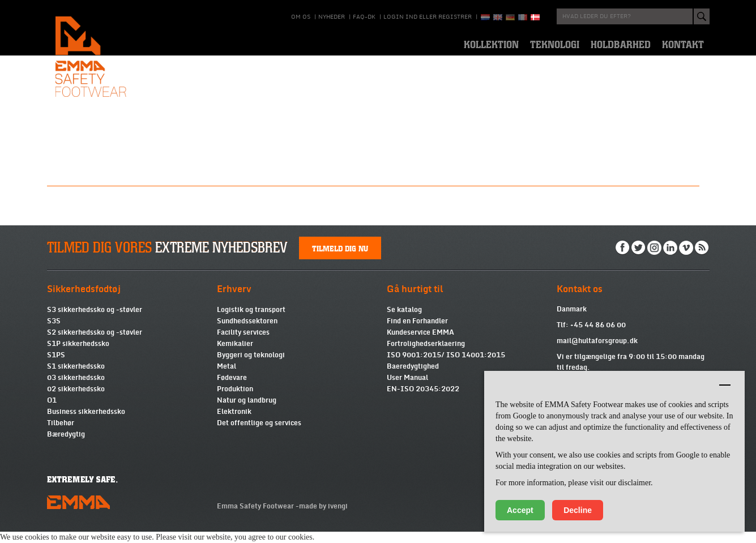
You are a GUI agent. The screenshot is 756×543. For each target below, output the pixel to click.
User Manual (407, 389)
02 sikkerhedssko (76, 400)
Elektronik (234, 423)
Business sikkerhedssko (86, 423)
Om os (301, 17)
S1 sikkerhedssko (76, 378)
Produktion (235, 400)
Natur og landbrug (247, 412)
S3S (54, 332)
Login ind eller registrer (428, 17)
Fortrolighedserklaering (426, 355)
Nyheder (332, 17)
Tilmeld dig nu (340, 259)
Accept (520, 510)
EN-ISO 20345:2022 (423, 400)
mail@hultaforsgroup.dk (597, 352)
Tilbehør (61, 434)
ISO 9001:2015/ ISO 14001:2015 (446, 366)
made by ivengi (323, 518)
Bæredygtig (66, 446)
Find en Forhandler (417, 332)
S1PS (56, 366)
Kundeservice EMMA (420, 344)
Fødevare (232, 389)
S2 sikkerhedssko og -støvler (95, 344)
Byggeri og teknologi (251, 366)
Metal (227, 378)
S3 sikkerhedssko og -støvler (95, 321)
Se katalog (404, 321)
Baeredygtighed (413, 378)
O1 (52, 412)
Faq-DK (364, 17)
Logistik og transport (251, 321)
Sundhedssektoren (247, 332)
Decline (578, 510)
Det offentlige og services (259, 434)
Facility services (243, 344)
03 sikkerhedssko (76, 389)
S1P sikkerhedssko (78, 355)
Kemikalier (235, 355)
